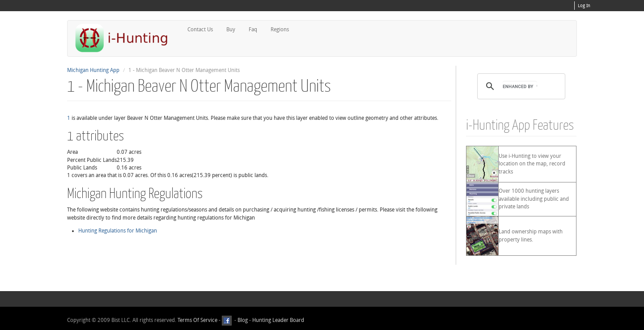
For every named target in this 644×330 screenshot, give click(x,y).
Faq (253, 30)
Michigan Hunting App (93, 70)
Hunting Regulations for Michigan (118, 231)
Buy (231, 30)
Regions (280, 30)
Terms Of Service (197, 321)
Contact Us (200, 30)
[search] (520, 86)
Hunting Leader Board (278, 321)
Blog (243, 321)
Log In (584, 6)
